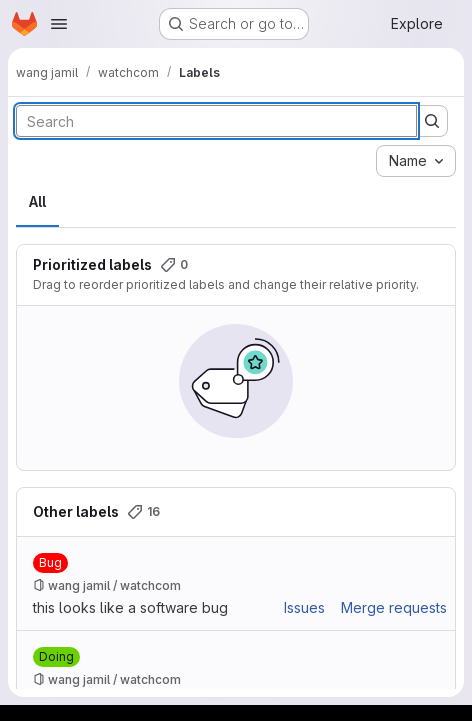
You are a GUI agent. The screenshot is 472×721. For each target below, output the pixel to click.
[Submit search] (432, 121)
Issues (304, 607)
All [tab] (37, 201)
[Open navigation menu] (59, 24)
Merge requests (394, 607)
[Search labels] (216, 121)
